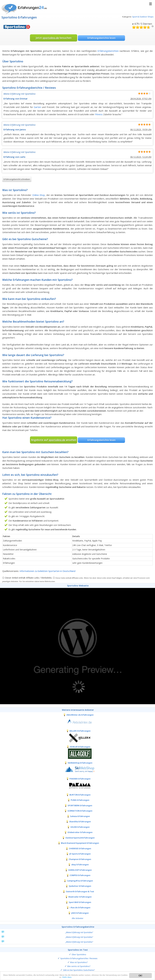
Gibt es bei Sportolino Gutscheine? (79, 970)
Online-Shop (39, 195)
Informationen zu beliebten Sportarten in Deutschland (47, 571)
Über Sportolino (79, 954)
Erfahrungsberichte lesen (101, 38)
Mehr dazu (81, 977)
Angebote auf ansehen (54, 440)
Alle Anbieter (78, 918)
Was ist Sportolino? (79, 962)
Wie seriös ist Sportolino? (79, 966)
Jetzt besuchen (54, 38)
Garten (37, 107)
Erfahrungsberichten (108, 51)
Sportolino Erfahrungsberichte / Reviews (79, 958)
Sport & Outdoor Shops (143, 17)
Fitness (99, 114)
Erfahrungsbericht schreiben (17, 179)
